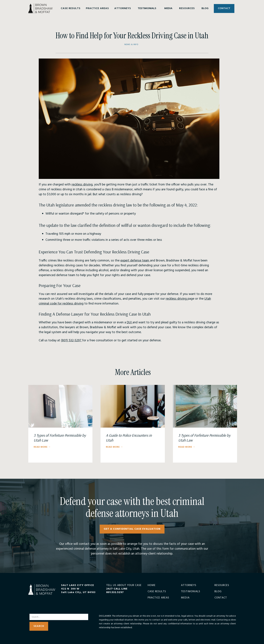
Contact (221, 598)
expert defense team (135, 261)
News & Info (131, 45)
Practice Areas (158, 598)
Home (152, 585)
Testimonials (191, 592)
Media (185, 598)
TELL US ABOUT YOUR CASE (124, 589)
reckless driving (82, 185)
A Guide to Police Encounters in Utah (129, 438)
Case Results (157, 592)
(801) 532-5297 (72, 340)
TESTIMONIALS (147, 8)
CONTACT (224, 8)
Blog (218, 592)
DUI (130, 323)
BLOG (205, 8)
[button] (71, 8)
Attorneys (189, 585)
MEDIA (168, 8)
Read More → (42, 447)
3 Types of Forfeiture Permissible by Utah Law (60, 438)
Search (34, 612)
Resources (222, 585)
